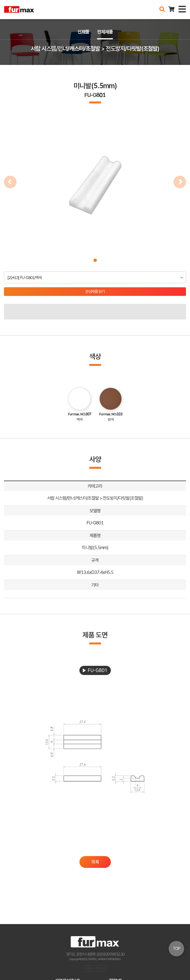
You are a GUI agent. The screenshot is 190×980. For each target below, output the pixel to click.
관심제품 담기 (95, 291)
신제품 (83, 32)
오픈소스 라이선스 (95, 968)
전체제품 (105, 32)
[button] (95, 260)
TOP (177, 949)
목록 (95, 862)
